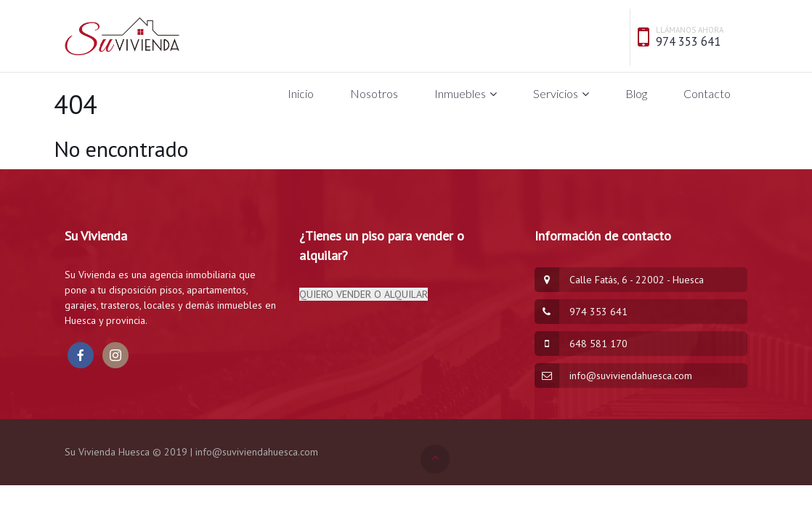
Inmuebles (460, 93)
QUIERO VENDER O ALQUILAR (364, 294)
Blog (636, 93)
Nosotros (374, 93)
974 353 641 (688, 41)
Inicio (301, 93)
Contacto (707, 93)
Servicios (556, 93)
